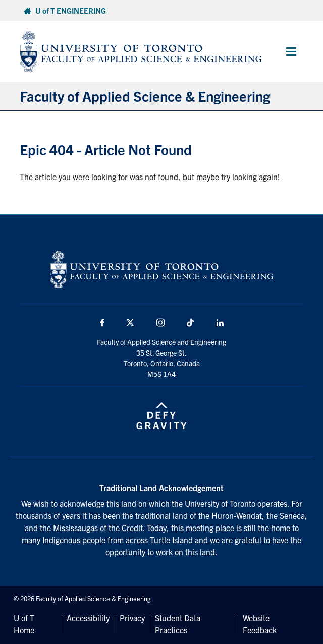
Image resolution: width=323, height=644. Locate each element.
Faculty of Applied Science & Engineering (145, 96)
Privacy (132, 618)
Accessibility (88, 618)
